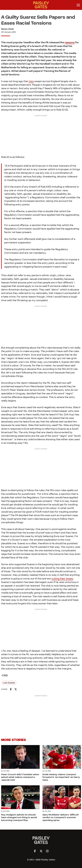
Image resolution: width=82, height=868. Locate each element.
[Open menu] (78, 5)
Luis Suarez (9, 683)
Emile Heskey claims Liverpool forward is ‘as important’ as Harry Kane (61, 777)
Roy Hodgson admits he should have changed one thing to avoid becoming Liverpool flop (19, 817)
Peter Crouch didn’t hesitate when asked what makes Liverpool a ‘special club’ (20, 777)
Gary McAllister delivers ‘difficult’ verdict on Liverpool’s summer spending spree (61, 817)
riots (31, 81)
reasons (70, 42)
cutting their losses (62, 579)
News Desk (8, 29)
